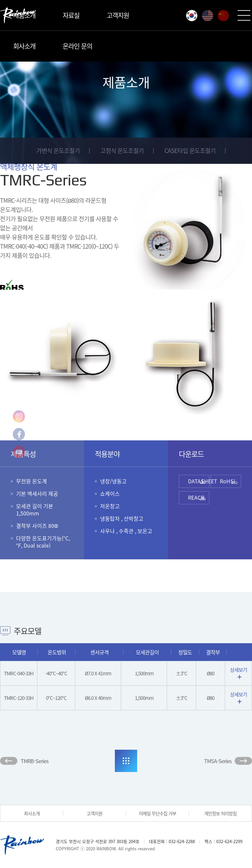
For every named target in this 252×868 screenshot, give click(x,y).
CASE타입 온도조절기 (190, 151)
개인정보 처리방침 (220, 813)
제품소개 (24, 15)
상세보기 (239, 673)
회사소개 (24, 46)
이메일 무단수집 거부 (157, 813)
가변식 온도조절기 (58, 151)
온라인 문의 (77, 46)
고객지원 (118, 15)
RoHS (227, 481)
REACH (196, 497)
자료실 (71, 15)
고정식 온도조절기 (122, 151)
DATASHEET (199, 481)
